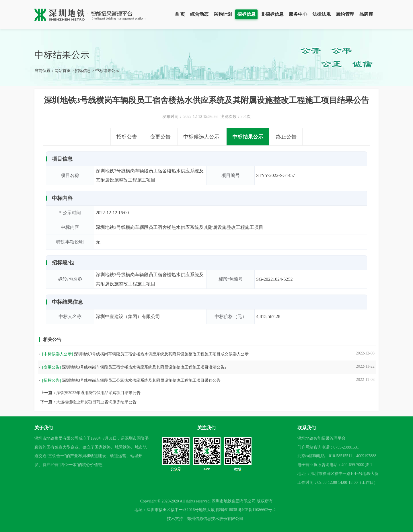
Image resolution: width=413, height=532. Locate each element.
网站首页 (63, 71)
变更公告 (160, 137)
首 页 (180, 14)
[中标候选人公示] (58, 354)
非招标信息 (272, 14)
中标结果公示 (107, 71)
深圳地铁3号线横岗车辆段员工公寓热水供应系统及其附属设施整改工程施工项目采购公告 (141, 380)
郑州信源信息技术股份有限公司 (215, 519)
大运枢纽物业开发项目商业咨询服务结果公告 (96, 402)
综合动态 (199, 14)
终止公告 (286, 137)
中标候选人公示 (201, 137)
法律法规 (322, 14)
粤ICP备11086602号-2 (257, 510)
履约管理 (345, 14)
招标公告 (127, 137)
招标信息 (246, 14)
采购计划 (223, 14)
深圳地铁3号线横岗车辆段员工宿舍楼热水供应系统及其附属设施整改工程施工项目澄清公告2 (144, 367)
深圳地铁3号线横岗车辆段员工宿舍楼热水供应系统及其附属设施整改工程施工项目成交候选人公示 (161, 354)
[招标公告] (51, 380)
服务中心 (298, 14)
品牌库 (366, 14)
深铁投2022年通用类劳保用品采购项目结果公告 (98, 393)
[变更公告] (51, 367)
